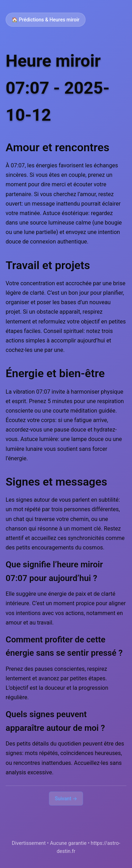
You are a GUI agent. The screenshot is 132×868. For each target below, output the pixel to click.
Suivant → (66, 799)
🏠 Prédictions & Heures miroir (46, 20)
